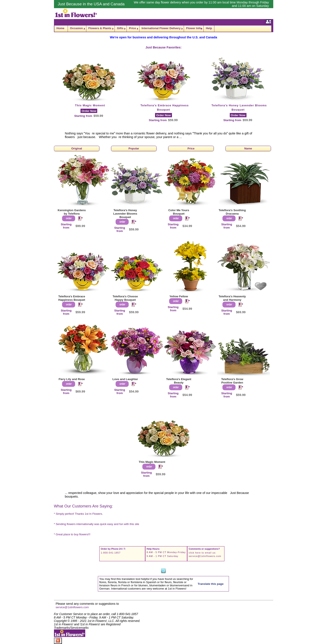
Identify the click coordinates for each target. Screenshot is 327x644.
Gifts (120, 28)
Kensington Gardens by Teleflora (72, 212)
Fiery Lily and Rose (72, 379)
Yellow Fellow (179, 296)
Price (132, 28)
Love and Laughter (125, 379)
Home (60, 28)
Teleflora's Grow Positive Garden (232, 381)
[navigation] (164, 29)
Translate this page (211, 584)
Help (209, 28)
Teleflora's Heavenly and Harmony (232, 298)
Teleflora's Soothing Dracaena (232, 212)
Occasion (76, 28)
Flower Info (194, 28)
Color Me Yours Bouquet (179, 212)
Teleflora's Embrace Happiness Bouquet (72, 298)
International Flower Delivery (161, 28)
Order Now (89, 111)
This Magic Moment (90, 105)
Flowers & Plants (100, 28)
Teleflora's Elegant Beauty (179, 381)
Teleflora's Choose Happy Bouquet (125, 298)
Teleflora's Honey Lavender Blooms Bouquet (125, 214)
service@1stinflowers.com (205, 556)
